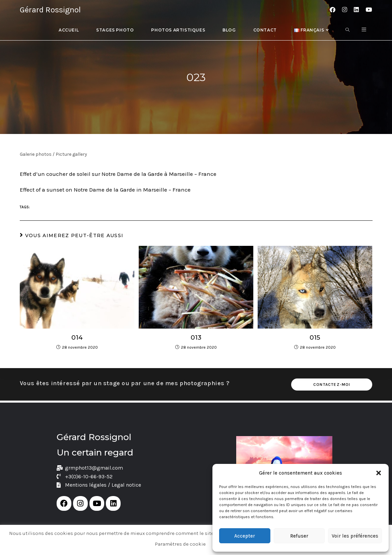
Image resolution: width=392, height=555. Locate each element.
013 (196, 337)
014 (77, 337)
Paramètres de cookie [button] (180, 544)
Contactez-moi (332, 385)
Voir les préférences (355, 536)
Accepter (245, 536)
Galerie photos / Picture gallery (53, 154)
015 (315, 337)
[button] (379, 473)
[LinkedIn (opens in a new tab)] (356, 10)
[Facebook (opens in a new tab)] (333, 10)
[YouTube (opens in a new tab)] (369, 10)
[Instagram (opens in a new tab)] (345, 10)
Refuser (299, 536)
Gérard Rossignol (50, 10)
